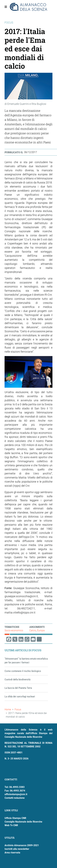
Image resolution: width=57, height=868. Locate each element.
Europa (41, 630)
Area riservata (12, 853)
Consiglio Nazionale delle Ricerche (23, 822)
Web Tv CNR (11, 825)
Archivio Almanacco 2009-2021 (22, 845)
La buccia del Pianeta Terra (18, 688)
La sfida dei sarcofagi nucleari (20, 696)
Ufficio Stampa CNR (15, 818)
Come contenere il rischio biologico (23, 671)
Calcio (33, 630)
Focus (18, 709)
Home (8, 709)
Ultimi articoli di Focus (23, 650)
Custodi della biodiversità (17, 679)
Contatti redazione (15, 798)
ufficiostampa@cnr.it (16, 794)
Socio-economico (14, 630)
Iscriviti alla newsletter (17, 849)
